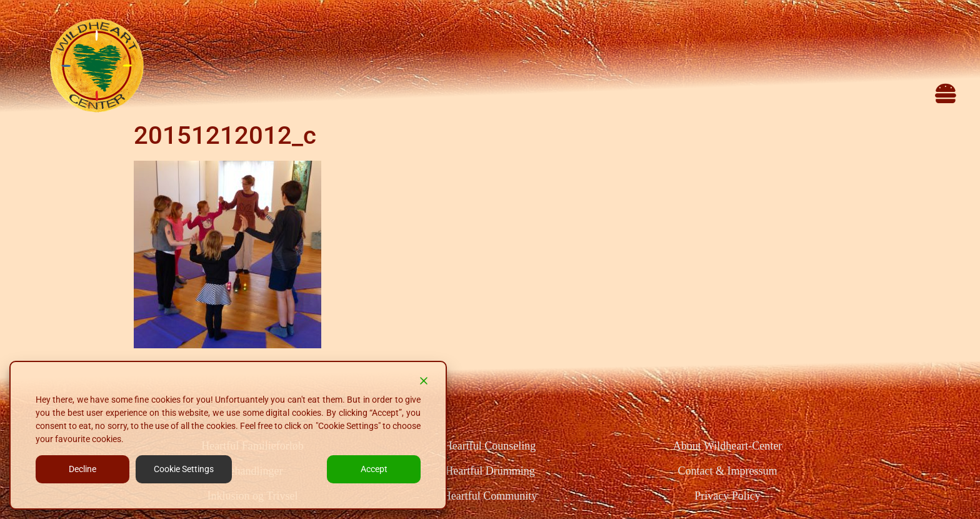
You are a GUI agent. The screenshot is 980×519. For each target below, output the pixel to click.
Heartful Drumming (490, 471)
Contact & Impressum (727, 471)
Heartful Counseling (490, 446)
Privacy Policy (727, 496)
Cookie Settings (184, 469)
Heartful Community (490, 496)
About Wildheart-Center (727, 446)
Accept (374, 469)
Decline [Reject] (82, 469)
